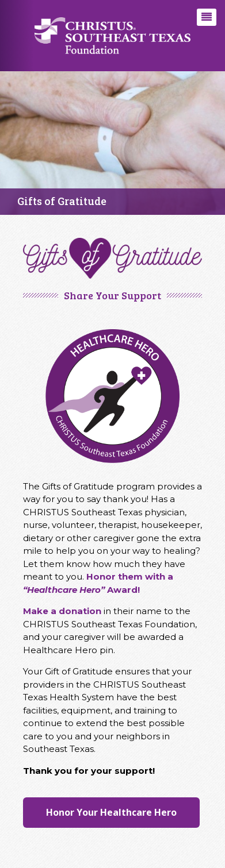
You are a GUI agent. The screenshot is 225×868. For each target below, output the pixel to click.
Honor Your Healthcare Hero (111, 812)
